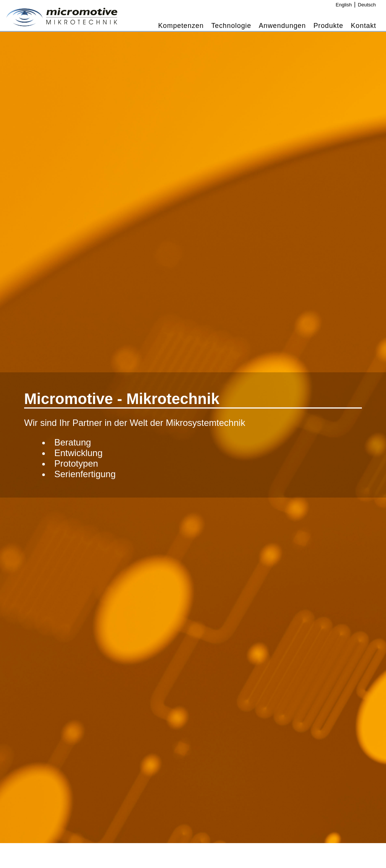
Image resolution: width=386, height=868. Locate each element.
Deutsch (367, 5)
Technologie (231, 26)
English (344, 5)
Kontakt (364, 26)
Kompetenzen (181, 26)
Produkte (328, 26)
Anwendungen (282, 26)
